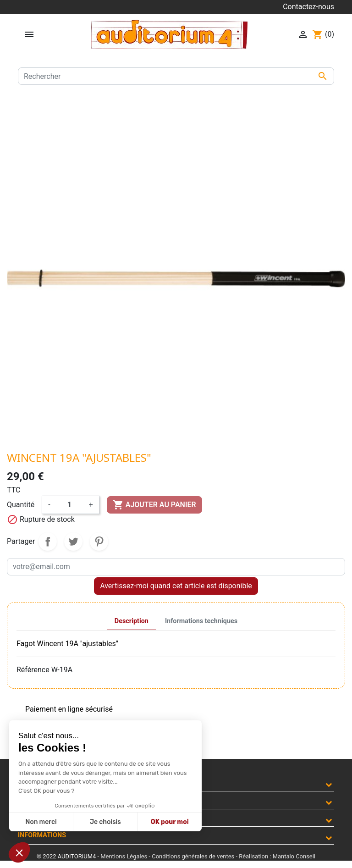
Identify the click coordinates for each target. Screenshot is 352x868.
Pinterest (99, 542)
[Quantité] (70, 505)
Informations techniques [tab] (201, 621)
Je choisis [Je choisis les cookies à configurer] (105, 822)
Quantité (21, 505)
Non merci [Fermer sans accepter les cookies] (41, 822)
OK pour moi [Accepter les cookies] (170, 822)
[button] (19, 852)
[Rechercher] (176, 76)
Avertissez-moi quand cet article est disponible (176, 586)
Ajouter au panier (154, 505)
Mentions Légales (124, 856)
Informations (42, 835)
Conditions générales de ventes (193, 856)
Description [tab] (132, 621)
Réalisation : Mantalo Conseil (277, 856)
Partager (48, 542)
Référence (33, 670)
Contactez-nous (308, 7)
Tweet (73, 542)
